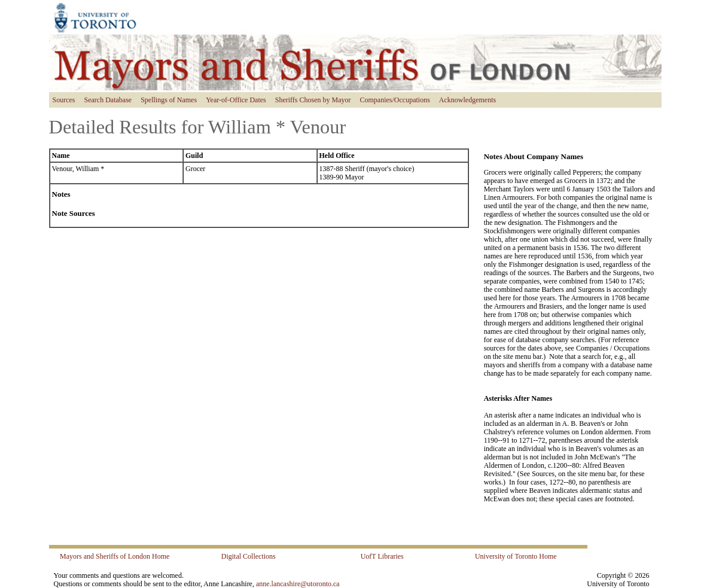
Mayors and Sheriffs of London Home (115, 556)
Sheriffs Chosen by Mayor (313, 100)
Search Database (108, 100)
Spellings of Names (169, 100)
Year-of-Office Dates (236, 100)
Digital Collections (249, 556)
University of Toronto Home (516, 556)
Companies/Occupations (395, 100)
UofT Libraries (382, 556)
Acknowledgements (467, 100)
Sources (64, 100)
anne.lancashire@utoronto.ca (298, 584)
